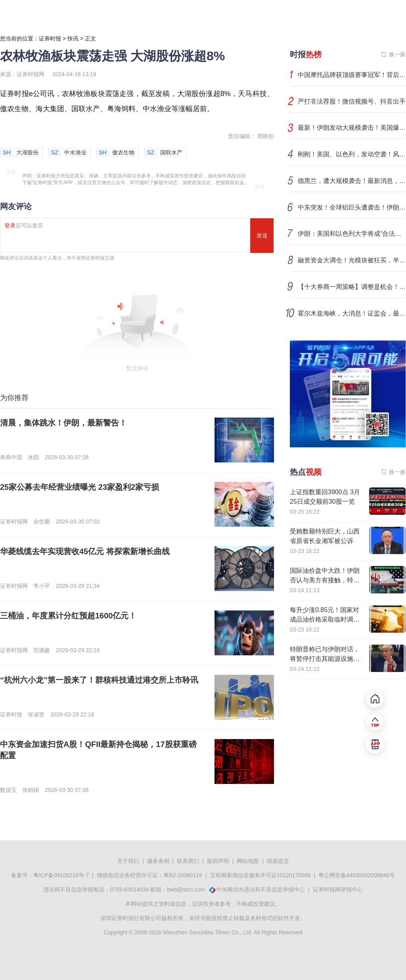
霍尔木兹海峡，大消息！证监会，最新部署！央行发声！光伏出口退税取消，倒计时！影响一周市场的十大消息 (352, 313)
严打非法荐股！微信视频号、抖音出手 (352, 101)
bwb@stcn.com (186, 890)
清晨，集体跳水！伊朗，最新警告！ (63, 423)
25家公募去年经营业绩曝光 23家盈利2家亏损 (79, 487)
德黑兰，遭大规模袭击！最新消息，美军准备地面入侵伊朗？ (352, 181)
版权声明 (218, 861)
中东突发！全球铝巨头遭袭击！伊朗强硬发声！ (352, 207)
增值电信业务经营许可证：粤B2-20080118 (149, 875)
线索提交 (278, 861)
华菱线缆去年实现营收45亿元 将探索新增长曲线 (85, 551)
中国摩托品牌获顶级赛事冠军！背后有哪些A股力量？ (352, 75)
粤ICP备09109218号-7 (61, 875)
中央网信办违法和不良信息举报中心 (260, 890)
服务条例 (158, 861)
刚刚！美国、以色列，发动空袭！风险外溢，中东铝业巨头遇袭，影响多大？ (352, 154)
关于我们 (128, 861)
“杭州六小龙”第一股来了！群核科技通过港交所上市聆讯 (99, 680)
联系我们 (188, 861)
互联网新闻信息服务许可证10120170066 (260, 875)
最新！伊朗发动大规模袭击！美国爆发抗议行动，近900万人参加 (352, 128)
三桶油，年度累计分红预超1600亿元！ (68, 616)
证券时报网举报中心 (338, 890)
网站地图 (248, 861)
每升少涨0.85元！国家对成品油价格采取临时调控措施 (325, 619)
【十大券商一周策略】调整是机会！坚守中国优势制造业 (352, 287)
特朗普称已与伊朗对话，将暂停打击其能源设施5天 (325, 659)
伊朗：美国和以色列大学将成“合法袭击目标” (352, 234)
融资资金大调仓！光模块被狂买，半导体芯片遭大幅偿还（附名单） (352, 260)
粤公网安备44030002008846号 (357, 875)
